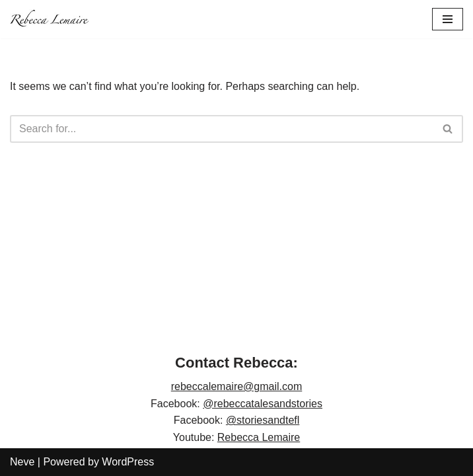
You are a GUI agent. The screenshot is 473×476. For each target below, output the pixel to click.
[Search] (222, 129)
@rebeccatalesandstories (263, 404)
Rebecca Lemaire (259, 437)
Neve (22, 462)
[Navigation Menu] (448, 19)
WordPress (128, 462)
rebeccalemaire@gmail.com (237, 386)
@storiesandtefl (263, 420)
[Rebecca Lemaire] (50, 19)
